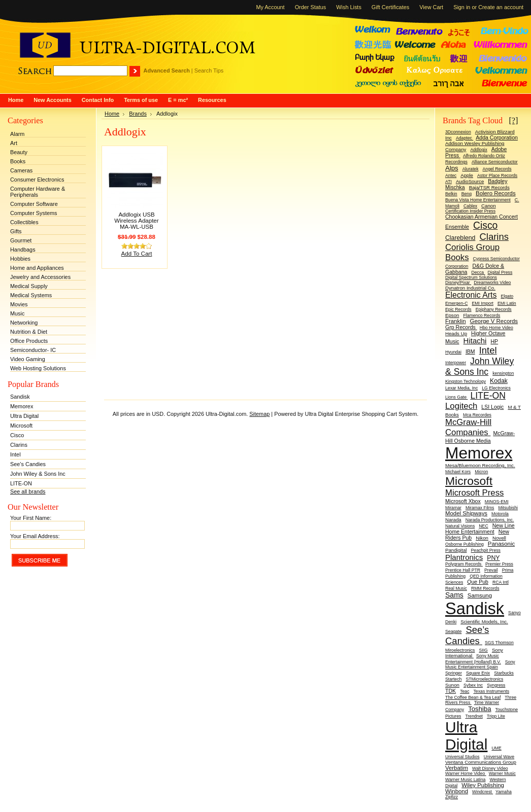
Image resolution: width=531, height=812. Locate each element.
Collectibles (24, 222)
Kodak (499, 381)
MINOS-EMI (497, 502)
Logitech (461, 406)
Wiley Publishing (483, 785)
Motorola (500, 514)
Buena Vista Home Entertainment (478, 200)
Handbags (23, 250)
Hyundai (453, 352)
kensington (503, 373)
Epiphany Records (494, 309)
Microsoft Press (474, 493)
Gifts (16, 231)
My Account (270, 7)
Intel (15, 454)
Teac (464, 691)
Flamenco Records (482, 315)
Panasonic (501, 544)
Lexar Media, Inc (461, 388)
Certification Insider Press (470, 211)
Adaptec (464, 138)
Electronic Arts (471, 295)
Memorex (22, 406)
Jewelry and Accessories (40, 277)
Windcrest (483, 792)
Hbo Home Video (496, 328)
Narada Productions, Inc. (490, 520)
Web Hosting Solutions (38, 368)
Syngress (496, 685)
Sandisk (20, 397)
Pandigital (456, 550)
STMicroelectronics (484, 679)
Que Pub (478, 582)
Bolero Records (496, 193)
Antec (451, 175)
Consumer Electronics (37, 180)
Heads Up (456, 333)
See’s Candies (28, 464)
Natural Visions (460, 526)
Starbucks (504, 673)
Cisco (17, 435)
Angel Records (497, 169)
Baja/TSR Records (489, 187)
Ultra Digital (24, 416)
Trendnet (474, 716)
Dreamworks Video (492, 283)
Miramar (453, 508)
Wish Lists (349, 7)
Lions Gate (456, 397)
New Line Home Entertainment (480, 528)
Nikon (482, 538)
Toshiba (479, 709)
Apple (467, 175)
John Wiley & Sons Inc (38, 474)
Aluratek (471, 169)
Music (17, 313)
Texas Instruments (492, 691)
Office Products (29, 341)
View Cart (431, 7)
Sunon (452, 685)
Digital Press (500, 272)
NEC (483, 526)
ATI (449, 182)
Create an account (501, 7)
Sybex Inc (473, 685)
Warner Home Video (466, 773)
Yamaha (504, 792)
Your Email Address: (35, 536)
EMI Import (482, 303)
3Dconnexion (458, 132)
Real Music (456, 588)
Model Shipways (466, 513)
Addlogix (478, 150)
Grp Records (461, 327)
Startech (453, 679)
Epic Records (458, 309)
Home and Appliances (37, 268)
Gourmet (21, 240)
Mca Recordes (477, 415)
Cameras (21, 170)
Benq (467, 194)
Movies (19, 304)
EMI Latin (507, 303)
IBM (470, 351)
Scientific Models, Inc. (484, 622)
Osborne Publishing (464, 544)
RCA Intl (501, 582)
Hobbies (20, 259)
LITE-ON (21, 483)
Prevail (491, 570)
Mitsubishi (508, 508)
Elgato (507, 296)
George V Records (494, 321)
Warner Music (502, 773)
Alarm (17, 134)
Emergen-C (456, 303)
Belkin (451, 194)
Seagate (453, 631)
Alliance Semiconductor (495, 162)
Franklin (456, 321)
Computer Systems (34, 213)
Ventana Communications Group (481, 762)
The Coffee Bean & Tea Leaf (473, 697)
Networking (24, 323)
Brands (138, 114)
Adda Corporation (497, 137)
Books (18, 161)
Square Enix (478, 673)
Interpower (456, 363)
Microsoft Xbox (463, 501)
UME (496, 748)
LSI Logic (492, 407)
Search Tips (209, 70)
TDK (451, 691)
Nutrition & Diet (29, 332)
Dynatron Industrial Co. (470, 288)
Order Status (311, 7)
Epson (452, 315)
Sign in (462, 7)
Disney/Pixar (458, 283)
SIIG (483, 650)
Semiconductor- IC (33, 350)
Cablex (470, 206)
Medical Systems (31, 295)
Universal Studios (462, 757)
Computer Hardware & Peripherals (38, 192)
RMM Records (485, 588)
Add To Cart (137, 254)
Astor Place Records (497, 175)
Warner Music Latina (465, 780)
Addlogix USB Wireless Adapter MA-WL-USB (136, 221)
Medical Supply (29, 286)
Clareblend (460, 238)
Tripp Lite (496, 716)
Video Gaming (28, 359)
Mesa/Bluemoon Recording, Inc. (480, 465)
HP (494, 341)
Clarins (19, 445)
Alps (452, 168)
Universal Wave (499, 757)
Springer (454, 673)
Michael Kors (458, 472)
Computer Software (34, 204)
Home (112, 114)
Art (14, 143)
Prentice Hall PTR (463, 570)
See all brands (28, 491)
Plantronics (464, 557)
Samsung (480, 595)
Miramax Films (480, 508)
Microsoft (21, 426)
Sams (454, 595)
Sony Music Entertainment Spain (480, 664)
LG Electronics (496, 388)
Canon (489, 206)
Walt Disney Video (490, 768)
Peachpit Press (486, 550)
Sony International (474, 653)
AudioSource (470, 181)
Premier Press (499, 564)
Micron (481, 472)
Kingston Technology (466, 381)
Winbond (457, 791)
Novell (499, 538)
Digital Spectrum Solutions (471, 277)
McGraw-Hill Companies (468, 427)
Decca (478, 272)
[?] (513, 120)
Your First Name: (31, 518)
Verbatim (457, 768)
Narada (453, 520)
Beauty (19, 152)
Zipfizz (452, 797)
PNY (493, 558)
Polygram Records (464, 564)
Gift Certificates (390, 7)
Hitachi (475, 341)
